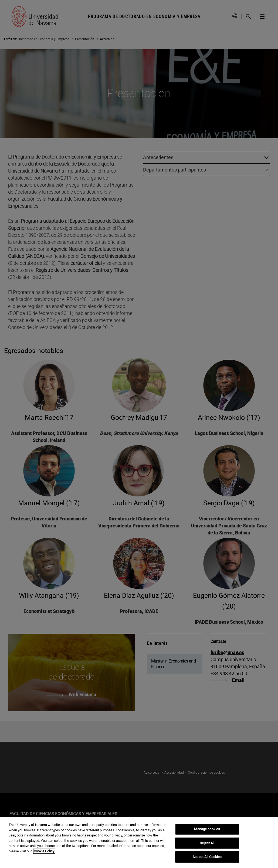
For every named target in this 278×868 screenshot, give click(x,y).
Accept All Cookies (207, 857)
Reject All (207, 843)
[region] (139, 842)
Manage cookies (207, 829)
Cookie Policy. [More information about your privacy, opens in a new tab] (44, 851)
